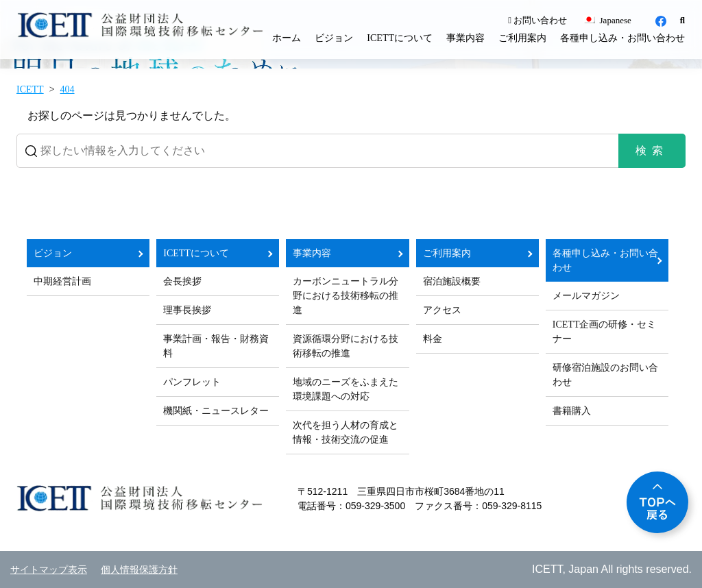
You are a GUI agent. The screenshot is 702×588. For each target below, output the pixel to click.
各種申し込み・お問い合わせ (622, 38)
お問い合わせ (537, 20)
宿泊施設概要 (452, 281)
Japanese (607, 20)
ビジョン (334, 38)
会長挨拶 (182, 281)
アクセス (442, 310)
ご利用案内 (522, 38)
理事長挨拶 (187, 310)
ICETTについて (400, 38)
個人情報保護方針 (139, 570)
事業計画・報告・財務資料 (216, 346)
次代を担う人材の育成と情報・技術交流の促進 (346, 432)
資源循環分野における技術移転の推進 (346, 346)
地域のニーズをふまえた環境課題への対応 (346, 389)
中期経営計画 (62, 281)
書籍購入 (572, 411)
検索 (652, 150)
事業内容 (465, 38)
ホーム (287, 38)
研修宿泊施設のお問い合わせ (605, 375)
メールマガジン (586, 296)
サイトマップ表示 (49, 570)
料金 (433, 339)
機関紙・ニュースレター (216, 411)
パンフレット (192, 382)
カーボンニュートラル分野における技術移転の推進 (346, 296)
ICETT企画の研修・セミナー (605, 332)
